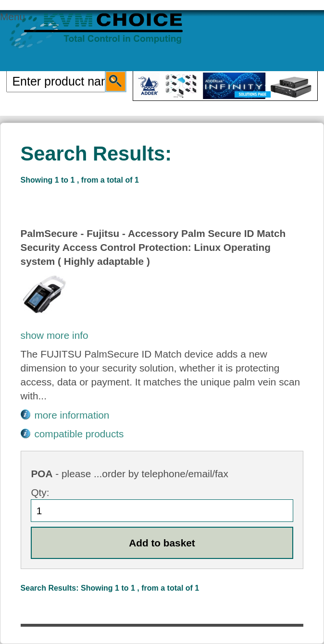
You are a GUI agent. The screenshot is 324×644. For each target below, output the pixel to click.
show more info (55, 335)
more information (72, 415)
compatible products (79, 434)
